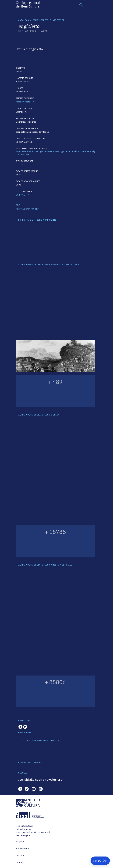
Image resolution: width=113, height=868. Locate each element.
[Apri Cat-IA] (100, 861)
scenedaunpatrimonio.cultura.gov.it (33, 832)
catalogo (24, 20)
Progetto (20, 842)
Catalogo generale (29, 4)
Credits (19, 862)
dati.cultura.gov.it (24, 829)
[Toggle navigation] (81, 5)
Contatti (20, 855)
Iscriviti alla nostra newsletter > (41, 780)
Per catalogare (23, 835)
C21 (18, 165)
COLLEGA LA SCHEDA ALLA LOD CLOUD (41, 741)
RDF (18, 205)
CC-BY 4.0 (21, 195)
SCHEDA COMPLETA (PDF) (28, 209)
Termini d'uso (22, 849)
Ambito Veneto (23, 102)
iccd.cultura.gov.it (24, 826)
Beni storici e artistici (49, 20)
